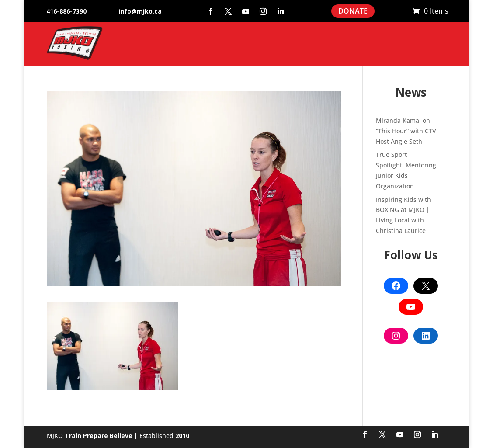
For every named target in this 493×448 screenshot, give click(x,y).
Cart (402, 11)
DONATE (353, 11)
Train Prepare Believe (99, 436)
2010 (182, 436)
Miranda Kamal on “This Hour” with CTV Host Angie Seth (406, 131)
